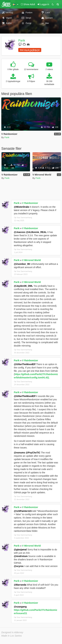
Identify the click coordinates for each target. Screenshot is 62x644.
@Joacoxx (20, 232)
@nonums (19, 453)
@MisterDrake (22, 207)
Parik (22, 41)
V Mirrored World (31, 260)
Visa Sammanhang (23, 217)
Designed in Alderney (12, 632)
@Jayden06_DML (23, 286)
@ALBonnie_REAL (36, 232)
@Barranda (20, 585)
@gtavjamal (20, 550)
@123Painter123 (23, 511)
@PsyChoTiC (33, 453)
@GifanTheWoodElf (25, 364)
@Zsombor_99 (22, 264)
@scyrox (19, 566)
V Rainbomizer (30, 203)
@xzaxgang (20, 607)
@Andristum (21, 556)
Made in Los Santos (12, 636)
